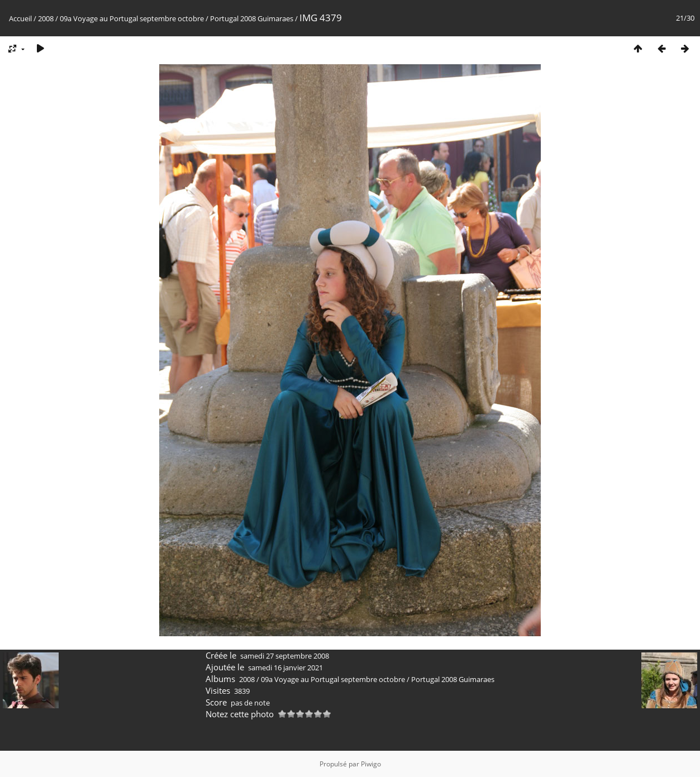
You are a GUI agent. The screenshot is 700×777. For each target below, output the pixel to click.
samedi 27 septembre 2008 (285, 656)
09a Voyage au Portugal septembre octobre (132, 18)
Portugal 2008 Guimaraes (252, 18)
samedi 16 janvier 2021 (285, 668)
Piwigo (371, 764)
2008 (46, 18)
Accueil (20, 18)
